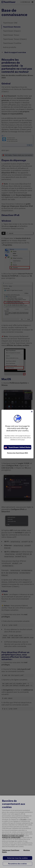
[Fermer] (32, 412)
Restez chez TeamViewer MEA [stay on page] (17, 453)
